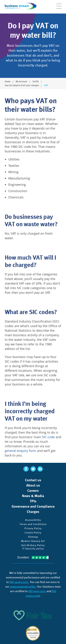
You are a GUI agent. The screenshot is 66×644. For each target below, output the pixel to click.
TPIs (33, 501)
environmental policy (23, 587)
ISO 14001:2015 (19, 582)
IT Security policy (33, 549)
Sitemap (33, 537)
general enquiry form (20, 451)
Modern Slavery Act (33, 541)
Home (8, 82)
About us (33, 485)
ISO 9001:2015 (37, 591)
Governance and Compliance (33, 506)
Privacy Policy (33, 528)
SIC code (48, 437)
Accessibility (33, 520)
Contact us (33, 480)
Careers (33, 491)
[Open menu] (59, 8)
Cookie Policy (33, 533)
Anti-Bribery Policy (33, 545)
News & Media (33, 496)
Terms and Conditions (33, 524)
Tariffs (36, 82)
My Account (21, 82)
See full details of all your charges (22, 85)
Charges (33, 512)
